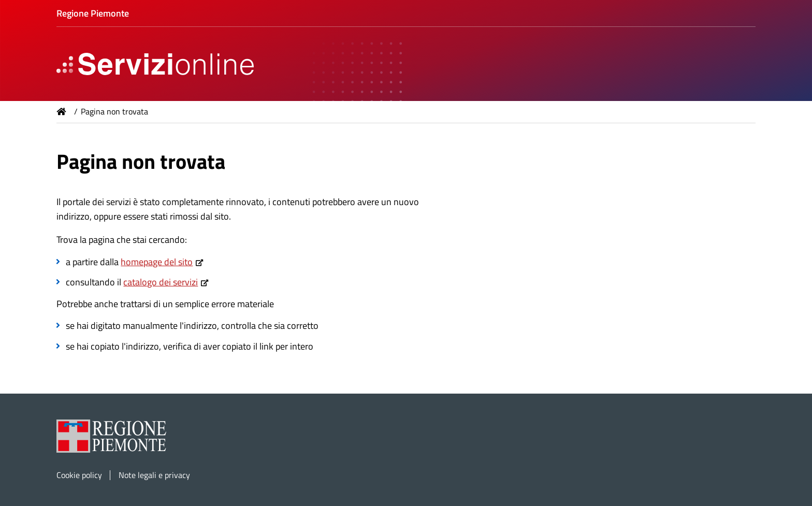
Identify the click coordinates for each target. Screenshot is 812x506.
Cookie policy (79, 475)
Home (62, 111)
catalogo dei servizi (161, 282)
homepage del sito (157, 262)
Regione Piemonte (93, 13)
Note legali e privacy (154, 475)
